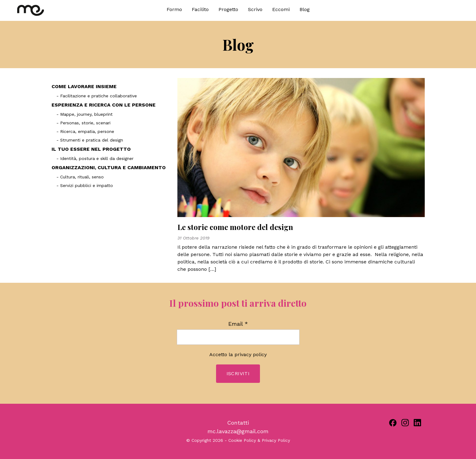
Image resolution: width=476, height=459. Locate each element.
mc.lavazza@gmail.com (238, 431)
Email (238, 324)
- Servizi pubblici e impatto (85, 185)
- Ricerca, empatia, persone (85, 131)
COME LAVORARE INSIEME (84, 86)
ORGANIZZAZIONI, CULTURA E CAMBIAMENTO (109, 167)
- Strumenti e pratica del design (90, 140)
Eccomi (281, 9)
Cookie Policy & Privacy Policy (259, 440)
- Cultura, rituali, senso (80, 177)
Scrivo (255, 9)
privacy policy (251, 354)
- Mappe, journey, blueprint (85, 114)
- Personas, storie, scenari (83, 123)
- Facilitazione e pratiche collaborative (97, 96)
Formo (174, 9)
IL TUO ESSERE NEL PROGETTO (91, 149)
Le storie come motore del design (235, 227)
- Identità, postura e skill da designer (95, 158)
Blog (305, 9)
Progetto (228, 9)
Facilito (200, 9)
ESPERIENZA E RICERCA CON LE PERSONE (104, 105)
